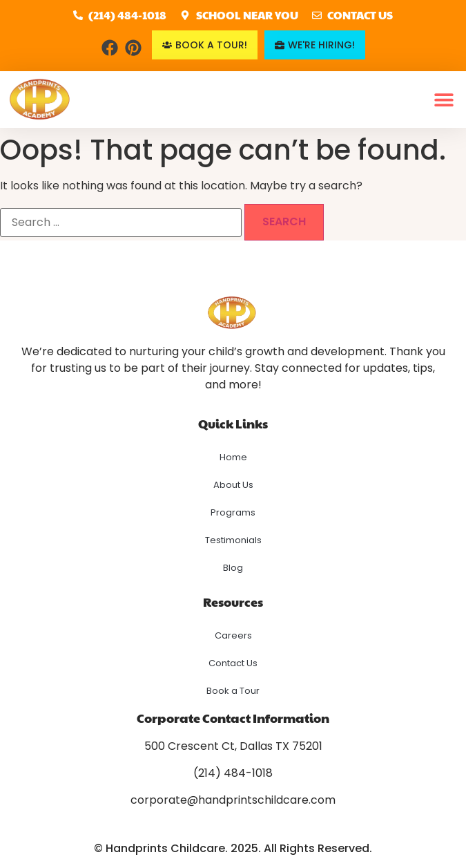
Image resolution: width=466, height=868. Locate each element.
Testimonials (233, 540)
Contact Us (233, 663)
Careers (233, 635)
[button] (444, 100)
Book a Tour (233, 691)
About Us (233, 485)
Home (233, 457)
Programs (233, 512)
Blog (233, 568)
